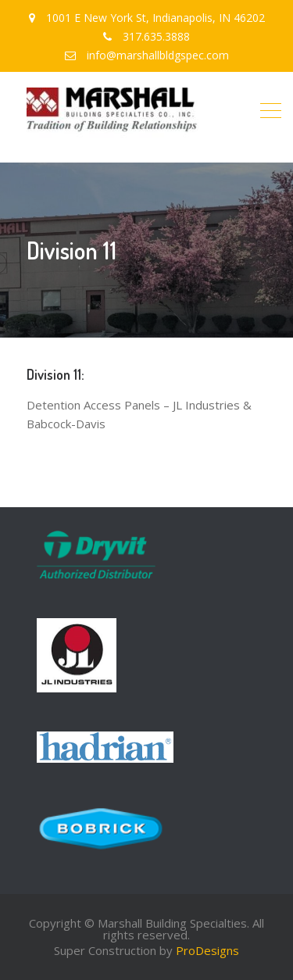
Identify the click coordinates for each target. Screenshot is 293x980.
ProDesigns (207, 950)
